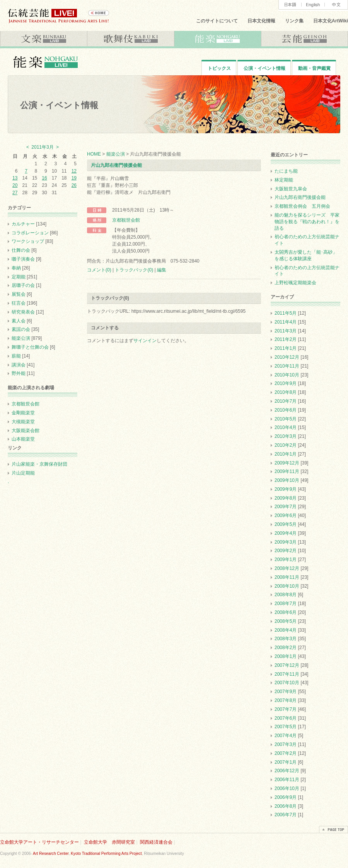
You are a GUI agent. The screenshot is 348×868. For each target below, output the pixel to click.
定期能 (19, 277)
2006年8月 (286, 806)
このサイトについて (217, 21)
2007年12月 (287, 665)
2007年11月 (287, 674)
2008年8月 (286, 595)
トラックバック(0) (134, 270)
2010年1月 (286, 454)
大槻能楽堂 (23, 422)
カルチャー (23, 224)
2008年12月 (287, 568)
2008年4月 (286, 630)
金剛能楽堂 (23, 413)
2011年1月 (286, 348)
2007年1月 (286, 762)
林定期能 (284, 180)
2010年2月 (286, 445)
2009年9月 (286, 489)
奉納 (16, 268)
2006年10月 (287, 788)
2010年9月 (286, 383)
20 (15, 185)
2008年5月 (286, 621)
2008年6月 (286, 612)
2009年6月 (286, 515)
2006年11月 (287, 780)
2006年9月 (286, 797)
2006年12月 (287, 771)
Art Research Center (51, 854)
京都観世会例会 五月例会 (302, 206)
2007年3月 (286, 744)
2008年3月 (286, 639)
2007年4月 (286, 736)
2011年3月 (286, 331)
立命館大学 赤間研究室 (109, 842)
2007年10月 (287, 683)
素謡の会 (21, 329)
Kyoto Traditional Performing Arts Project (106, 854)
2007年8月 (286, 700)
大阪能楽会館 (26, 431)
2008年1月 (286, 656)
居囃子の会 (23, 285)
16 (44, 178)
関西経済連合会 (156, 842)
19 (74, 178)
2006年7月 (286, 815)
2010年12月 (287, 357)
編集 (162, 270)
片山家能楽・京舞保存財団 (39, 464)
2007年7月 (286, 709)
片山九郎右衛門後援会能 (116, 165)
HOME (94, 154)
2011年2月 (286, 339)
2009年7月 (286, 507)
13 (15, 178)
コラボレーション (30, 233)
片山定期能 (23, 473)
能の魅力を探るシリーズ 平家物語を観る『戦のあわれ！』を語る (307, 222)
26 (74, 185)
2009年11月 (287, 471)
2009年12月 (287, 463)
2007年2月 (286, 753)
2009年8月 (286, 498)
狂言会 (19, 303)
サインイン (145, 341)
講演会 (19, 365)
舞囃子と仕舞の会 (30, 347)
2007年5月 (286, 727)
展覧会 (19, 294)
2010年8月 (286, 392)
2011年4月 (286, 322)
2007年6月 (286, 718)
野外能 (19, 373)
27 (15, 193)
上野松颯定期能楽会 (295, 283)
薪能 (16, 356)
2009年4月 (286, 533)
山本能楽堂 (23, 439)
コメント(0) (99, 270)
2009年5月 (286, 524)
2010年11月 (287, 366)
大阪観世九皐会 (291, 189)
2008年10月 (287, 586)
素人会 (19, 321)
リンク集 (294, 21)
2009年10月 (287, 480)
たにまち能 (286, 171)
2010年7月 (286, 401)
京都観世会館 (126, 220)
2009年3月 (286, 542)
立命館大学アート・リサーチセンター (39, 842)
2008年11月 (287, 577)
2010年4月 (286, 427)
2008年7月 (286, 604)
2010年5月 (286, 419)
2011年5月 (286, 313)
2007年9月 (286, 692)
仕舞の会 (21, 250)
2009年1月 (286, 559)
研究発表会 (23, 312)
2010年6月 (286, 410)
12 (74, 171)
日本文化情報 (261, 21)
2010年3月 (286, 436)
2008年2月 (286, 648)
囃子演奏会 (23, 259)
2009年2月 (286, 551)
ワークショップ (28, 241)
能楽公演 (116, 154)
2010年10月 (287, 375)
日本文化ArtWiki (331, 21)
